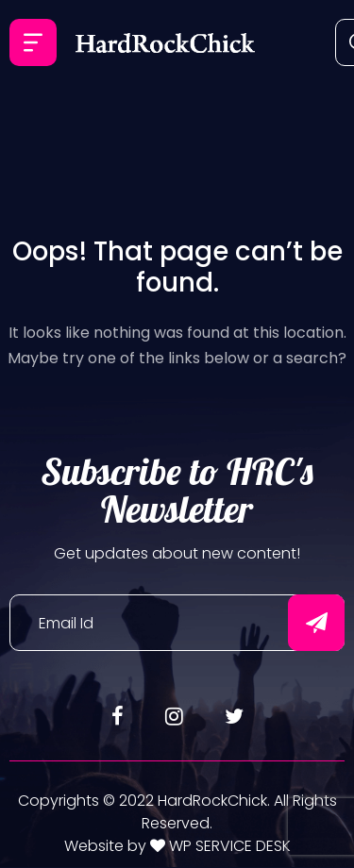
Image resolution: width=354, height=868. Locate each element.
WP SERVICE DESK (228, 846)
